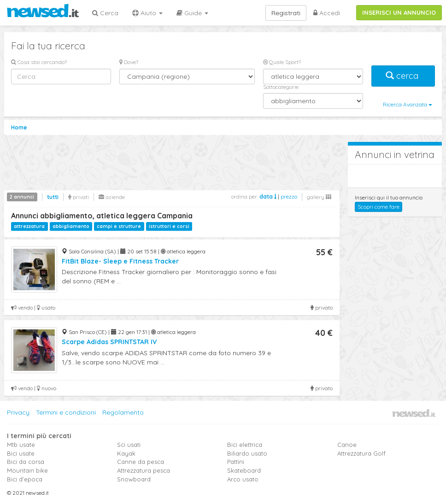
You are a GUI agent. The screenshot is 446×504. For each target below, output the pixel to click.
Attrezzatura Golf (361, 453)
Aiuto (147, 13)
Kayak (126, 453)
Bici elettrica (245, 445)
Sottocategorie (281, 87)
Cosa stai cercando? (39, 62)
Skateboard (244, 470)
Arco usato (243, 479)
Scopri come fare (379, 207)
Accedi (327, 13)
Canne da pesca (141, 462)
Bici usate (21, 453)
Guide (192, 13)
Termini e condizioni (66, 412)
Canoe (347, 445)
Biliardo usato (247, 453)
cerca (403, 76)
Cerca (105, 13)
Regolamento (123, 412)
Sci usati (129, 445)
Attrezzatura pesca (144, 470)
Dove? (129, 62)
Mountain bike (27, 470)
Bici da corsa (26, 462)
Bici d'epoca (25, 479)
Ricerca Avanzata (408, 104)
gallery (319, 197)
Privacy (18, 412)
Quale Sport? (282, 62)
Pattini (236, 462)
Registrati (286, 13)
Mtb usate (21, 445)
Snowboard (134, 479)
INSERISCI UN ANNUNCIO (399, 12)
